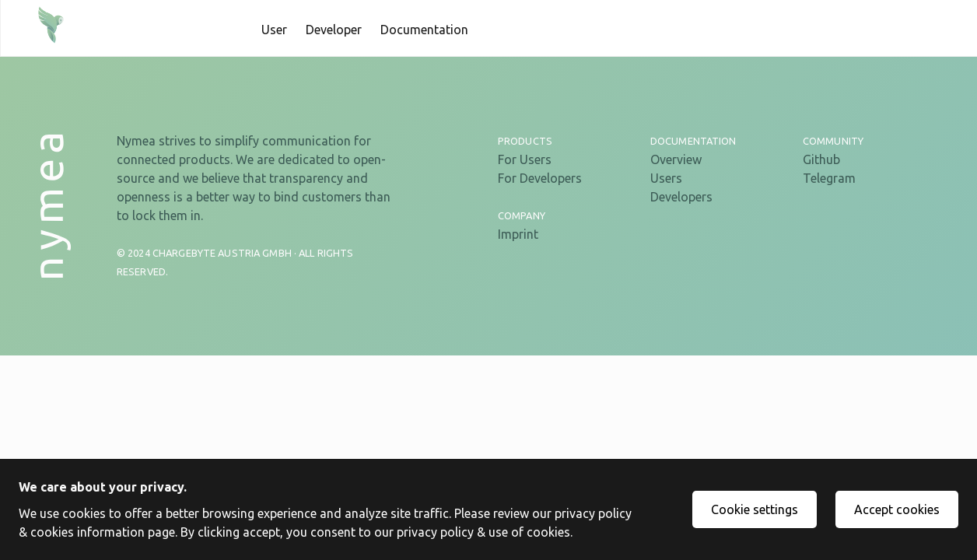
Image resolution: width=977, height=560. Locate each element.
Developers (681, 197)
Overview (676, 159)
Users (666, 178)
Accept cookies (897, 509)
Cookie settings (755, 509)
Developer (334, 30)
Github (821, 159)
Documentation (424, 30)
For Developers (540, 178)
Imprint (518, 234)
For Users (525, 159)
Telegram (829, 178)
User (274, 30)
